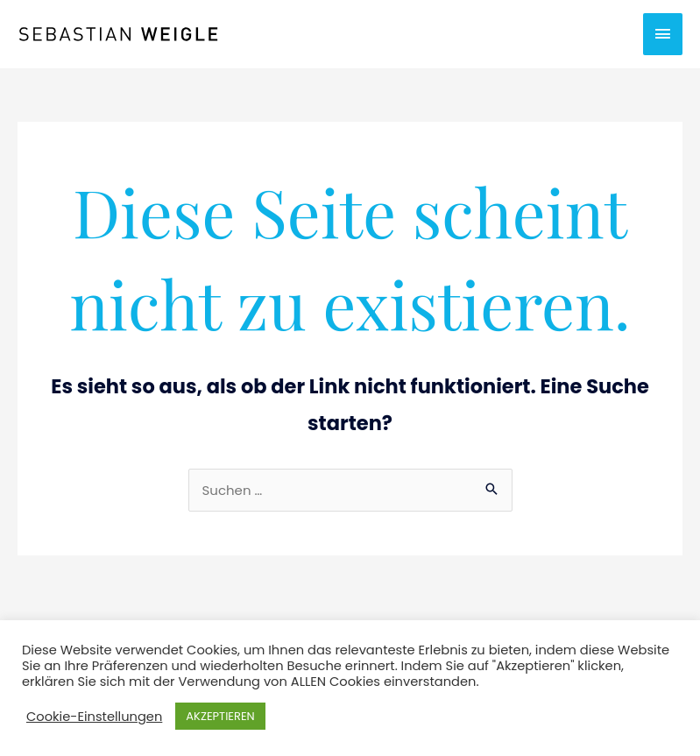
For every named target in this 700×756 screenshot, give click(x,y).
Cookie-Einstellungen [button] (94, 717)
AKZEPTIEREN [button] (220, 716)
